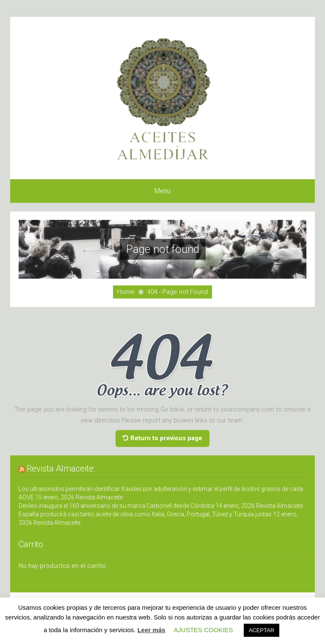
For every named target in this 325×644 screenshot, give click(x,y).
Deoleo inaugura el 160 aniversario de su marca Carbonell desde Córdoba (116, 506)
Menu (162, 191)
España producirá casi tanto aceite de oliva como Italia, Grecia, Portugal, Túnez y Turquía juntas (145, 514)
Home (126, 292)
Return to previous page (162, 438)
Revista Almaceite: (61, 469)
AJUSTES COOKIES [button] (204, 630)
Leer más (151, 630)
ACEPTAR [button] (262, 630)
